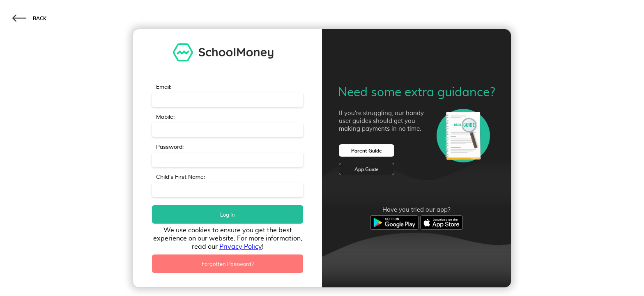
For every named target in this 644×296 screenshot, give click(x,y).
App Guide (367, 169)
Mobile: (165, 117)
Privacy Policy (241, 246)
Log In (228, 215)
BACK (29, 18)
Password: (170, 147)
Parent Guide (367, 151)
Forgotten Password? (228, 264)
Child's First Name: (181, 177)
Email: (164, 87)
